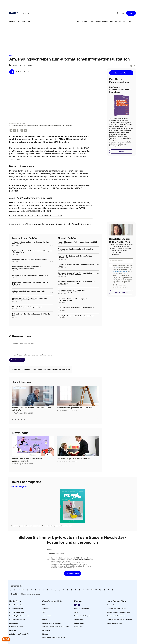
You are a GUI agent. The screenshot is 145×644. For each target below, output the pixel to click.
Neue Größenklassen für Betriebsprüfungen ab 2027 (78, 242)
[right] (97, 419)
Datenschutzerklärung (120, 271)
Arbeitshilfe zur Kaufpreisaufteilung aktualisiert (30, 275)
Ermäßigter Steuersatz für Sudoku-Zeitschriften (76, 316)
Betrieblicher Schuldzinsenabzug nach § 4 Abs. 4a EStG (31, 315)
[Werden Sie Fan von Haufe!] (79, 605)
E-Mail (49, 550)
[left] (93, 419)
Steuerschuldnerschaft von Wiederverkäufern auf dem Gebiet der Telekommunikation (78, 274)
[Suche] (120, 13)
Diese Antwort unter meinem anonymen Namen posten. (33, 355)
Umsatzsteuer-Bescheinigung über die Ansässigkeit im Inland (78, 265)
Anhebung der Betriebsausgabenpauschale (28, 291)
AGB (116, 267)
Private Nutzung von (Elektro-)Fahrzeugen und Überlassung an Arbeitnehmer (30, 299)
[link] (12, 21)
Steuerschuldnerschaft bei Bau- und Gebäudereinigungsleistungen (72, 291)
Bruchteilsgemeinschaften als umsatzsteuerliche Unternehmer (76, 308)
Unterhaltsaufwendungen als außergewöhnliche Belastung (30, 283)
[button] (131, 13)
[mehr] (132, 21)
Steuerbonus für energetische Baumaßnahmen (30, 260)
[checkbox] (10, 355)
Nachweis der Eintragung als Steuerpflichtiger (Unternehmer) (75, 257)
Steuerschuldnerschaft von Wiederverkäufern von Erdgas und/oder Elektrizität (77, 283)
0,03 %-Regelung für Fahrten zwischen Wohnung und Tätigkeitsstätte (32, 252)
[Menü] (26, 13)
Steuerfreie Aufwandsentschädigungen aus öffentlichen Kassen (74, 300)
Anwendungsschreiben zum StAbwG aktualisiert (76, 249)
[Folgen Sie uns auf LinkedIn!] (75, 605)
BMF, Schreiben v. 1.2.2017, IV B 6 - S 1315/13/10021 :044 (36, 216)
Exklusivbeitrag (20, 388)
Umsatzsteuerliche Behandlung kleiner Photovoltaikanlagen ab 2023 (27, 268)
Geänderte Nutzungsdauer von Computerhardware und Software (31, 243)
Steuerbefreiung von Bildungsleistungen (27, 307)
